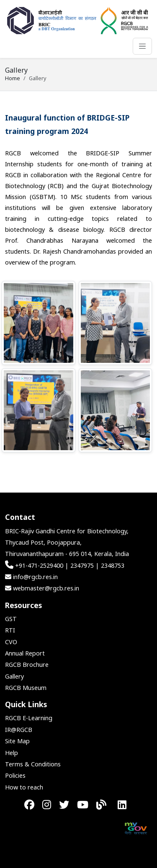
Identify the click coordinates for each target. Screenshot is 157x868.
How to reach (24, 787)
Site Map (17, 741)
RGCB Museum (26, 688)
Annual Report (25, 653)
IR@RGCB (19, 730)
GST (11, 619)
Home (13, 78)
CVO (11, 642)
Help (12, 753)
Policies (15, 775)
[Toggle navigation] (142, 46)
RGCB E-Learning (29, 718)
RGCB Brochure (27, 665)
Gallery (14, 676)
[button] (39, 323)
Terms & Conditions (33, 764)
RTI (10, 630)
